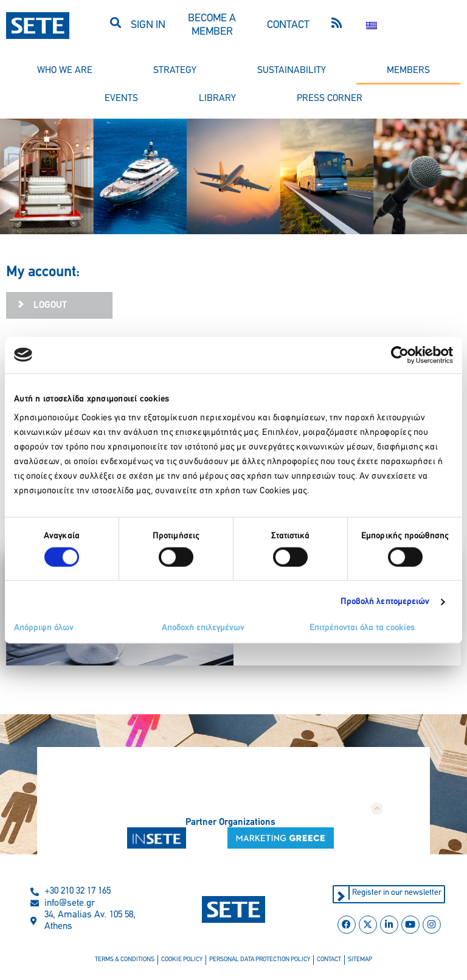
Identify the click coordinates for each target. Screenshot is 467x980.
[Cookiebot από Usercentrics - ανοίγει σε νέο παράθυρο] (400, 355)
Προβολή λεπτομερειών (385, 601)
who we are (65, 71)
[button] (116, 22)
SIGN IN (148, 25)
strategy (175, 71)
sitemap (360, 960)
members (408, 71)
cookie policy (182, 960)
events (121, 99)
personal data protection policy (260, 960)
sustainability (292, 71)
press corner (330, 99)
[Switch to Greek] (372, 26)
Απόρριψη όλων (44, 628)
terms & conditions (125, 960)
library (217, 99)
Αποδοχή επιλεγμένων (203, 628)
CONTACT (288, 25)
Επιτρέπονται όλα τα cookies (362, 628)
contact (329, 960)
